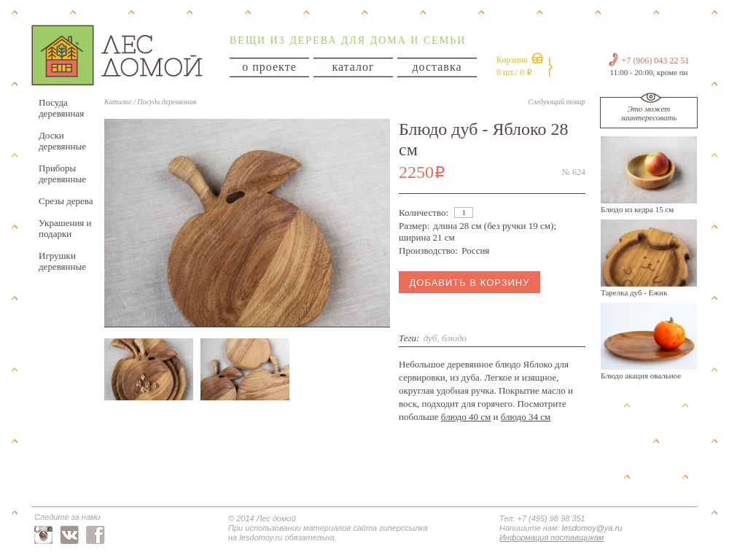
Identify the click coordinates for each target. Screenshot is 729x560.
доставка (437, 67)
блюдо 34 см (526, 417)
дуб (430, 338)
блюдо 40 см (466, 417)
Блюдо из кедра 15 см (637, 209)
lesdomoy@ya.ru (592, 528)
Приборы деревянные (62, 174)
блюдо (454, 338)
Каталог (118, 102)
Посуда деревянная (61, 108)
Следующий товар (557, 102)
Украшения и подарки (65, 228)
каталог (353, 67)
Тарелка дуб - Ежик (634, 292)
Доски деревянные (62, 141)
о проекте (269, 67)
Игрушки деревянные (62, 261)
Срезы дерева (66, 201)
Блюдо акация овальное (641, 376)
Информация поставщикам (551, 537)
